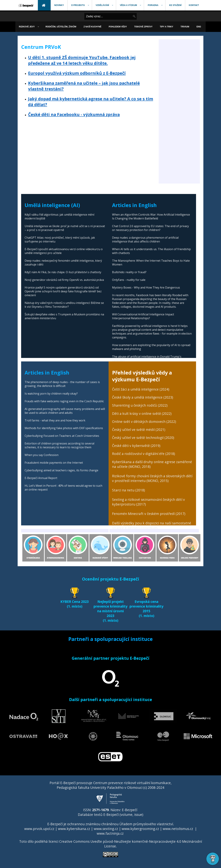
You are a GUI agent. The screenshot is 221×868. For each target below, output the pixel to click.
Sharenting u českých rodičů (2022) (140, 405)
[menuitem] (26, 5)
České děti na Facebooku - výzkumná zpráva (74, 114)
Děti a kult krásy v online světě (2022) (142, 414)
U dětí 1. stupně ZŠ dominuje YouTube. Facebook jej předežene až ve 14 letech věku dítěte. (82, 60)
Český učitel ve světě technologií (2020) (143, 438)
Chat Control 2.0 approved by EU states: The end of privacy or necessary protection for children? (150, 228)
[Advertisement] (179, 131)
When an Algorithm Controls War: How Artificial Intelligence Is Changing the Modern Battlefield (151, 216)
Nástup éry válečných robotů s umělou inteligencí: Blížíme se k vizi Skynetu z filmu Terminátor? (64, 305)
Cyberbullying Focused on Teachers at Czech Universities (62, 436)
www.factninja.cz (110, 833)
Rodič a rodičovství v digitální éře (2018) (143, 454)
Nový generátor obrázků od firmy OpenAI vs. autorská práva (64, 280)
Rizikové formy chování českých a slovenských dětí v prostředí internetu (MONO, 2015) (152, 478)
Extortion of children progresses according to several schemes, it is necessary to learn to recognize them (59, 445)
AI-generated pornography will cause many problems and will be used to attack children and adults (65, 411)
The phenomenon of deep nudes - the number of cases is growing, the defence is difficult (62, 384)
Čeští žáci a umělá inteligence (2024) (141, 389)
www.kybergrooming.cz (140, 829)
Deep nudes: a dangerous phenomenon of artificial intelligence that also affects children (145, 240)
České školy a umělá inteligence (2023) (143, 397)
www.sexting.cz (106, 829)
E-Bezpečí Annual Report (41, 478)
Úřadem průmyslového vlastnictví (146, 824)
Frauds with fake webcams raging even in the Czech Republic (64, 401)
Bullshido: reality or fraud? (129, 272)
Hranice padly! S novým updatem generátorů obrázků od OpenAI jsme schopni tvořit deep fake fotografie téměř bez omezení (63, 291)
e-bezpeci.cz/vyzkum (141, 528)
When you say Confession (42, 455)
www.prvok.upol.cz (39, 829)
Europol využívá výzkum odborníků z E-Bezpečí (77, 73)
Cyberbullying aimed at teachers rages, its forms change (61, 470)
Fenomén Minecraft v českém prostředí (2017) (149, 514)
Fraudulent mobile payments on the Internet (54, 463)
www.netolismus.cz (178, 829)
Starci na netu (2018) (128, 490)
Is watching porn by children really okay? (51, 394)
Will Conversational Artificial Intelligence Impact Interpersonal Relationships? (143, 316)
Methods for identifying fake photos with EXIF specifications (64, 428)
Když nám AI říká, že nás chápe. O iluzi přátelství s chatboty (63, 272)
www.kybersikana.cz (74, 829)
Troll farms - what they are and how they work (55, 420)
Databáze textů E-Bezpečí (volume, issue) (110, 815)
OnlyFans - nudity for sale (129, 280)
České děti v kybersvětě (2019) (136, 446)
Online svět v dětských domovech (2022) (144, 422)
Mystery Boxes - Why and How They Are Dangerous (146, 287)
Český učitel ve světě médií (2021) (139, 430)
